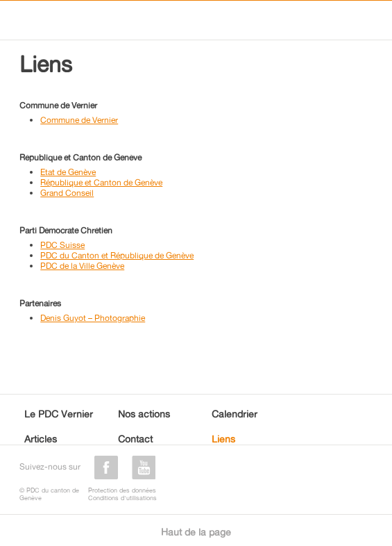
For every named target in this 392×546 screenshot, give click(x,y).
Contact (135, 439)
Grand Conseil (67, 193)
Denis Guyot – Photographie (93, 318)
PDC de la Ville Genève (82, 266)
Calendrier (235, 414)
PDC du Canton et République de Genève (117, 255)
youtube (144, 468)
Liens (223, 439)
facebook (106, 468)
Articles (41, 439)
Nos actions (144, 414)
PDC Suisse (62, 245)
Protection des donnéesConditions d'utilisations (122, 494)
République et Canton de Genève (101, 182)
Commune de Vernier (79, 120)
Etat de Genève (68, 172)
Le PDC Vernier (59, 414)
